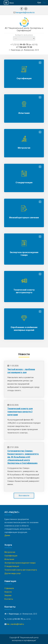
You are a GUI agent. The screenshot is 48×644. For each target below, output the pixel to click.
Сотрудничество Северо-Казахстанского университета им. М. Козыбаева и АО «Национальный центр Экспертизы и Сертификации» (23, 457)
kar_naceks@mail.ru (15, 624)
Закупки (8, 595)
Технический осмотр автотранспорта (21, 570)
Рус (44, 3)
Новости (8, 592)
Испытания (24, 113)
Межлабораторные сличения (24, 218)
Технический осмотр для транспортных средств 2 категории (20, 412)
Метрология (24, 148)
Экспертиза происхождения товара (20, 563)
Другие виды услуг (13, 573)
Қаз (39, 3)
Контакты (9, 599)
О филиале (9, 588)
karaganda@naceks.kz (25, 12)
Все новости (24, 496)
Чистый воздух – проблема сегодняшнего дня (21, 371)
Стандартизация (24, 183)
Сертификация (24, 78)
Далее (7, 535)
